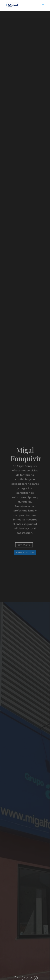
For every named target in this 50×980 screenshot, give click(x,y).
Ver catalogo (25, 552)
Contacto (24, 545)
